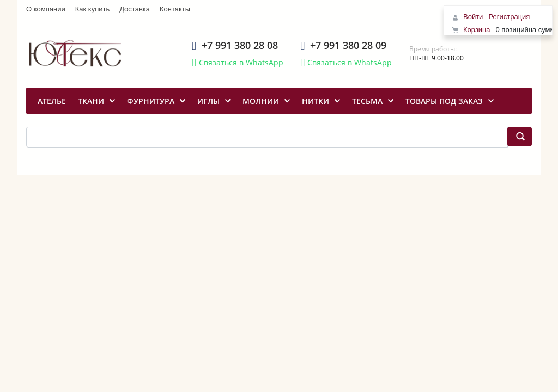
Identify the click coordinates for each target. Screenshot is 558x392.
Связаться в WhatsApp (241, 62)
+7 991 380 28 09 (348, 45)
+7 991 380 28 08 (240, 45)
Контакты (175, 9)
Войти (473, 17)
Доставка (135, 9)
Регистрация (509, 17)
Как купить (92, 9)
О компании (46, 9)
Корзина (477, 30)
